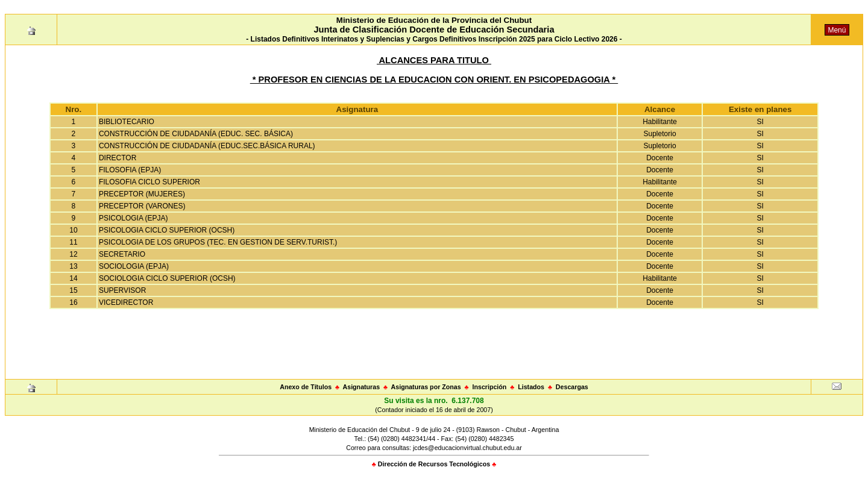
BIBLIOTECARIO (127, 122)
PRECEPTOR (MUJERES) (142, 194)
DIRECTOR (118, 158)
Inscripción (489, 387)
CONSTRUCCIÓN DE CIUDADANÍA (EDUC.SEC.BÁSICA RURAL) (207, 146)
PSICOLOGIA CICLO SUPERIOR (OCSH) (167, 230)
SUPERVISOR (122, 290)
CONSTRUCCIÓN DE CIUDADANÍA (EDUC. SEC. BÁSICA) (196, 134)
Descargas (572, 387)
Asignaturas (362, 387)
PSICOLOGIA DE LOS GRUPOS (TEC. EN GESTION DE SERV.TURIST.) (218, 242)
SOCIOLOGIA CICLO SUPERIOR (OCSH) (167, 278)
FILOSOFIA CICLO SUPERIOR (149, 182)
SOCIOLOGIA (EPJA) (134, 266)
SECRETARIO (122, 254)
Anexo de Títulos (306, 387)
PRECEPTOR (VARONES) (142, 206)
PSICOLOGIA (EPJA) (134, 218)
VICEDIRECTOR (126, 302)
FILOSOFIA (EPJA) (130, 170)
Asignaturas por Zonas (426, 387)
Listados (531, 387)
